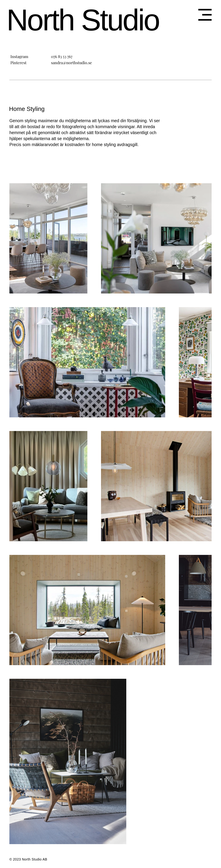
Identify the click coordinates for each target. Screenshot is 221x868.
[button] (205, 15)
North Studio (83, 20)
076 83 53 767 (62, 56)
